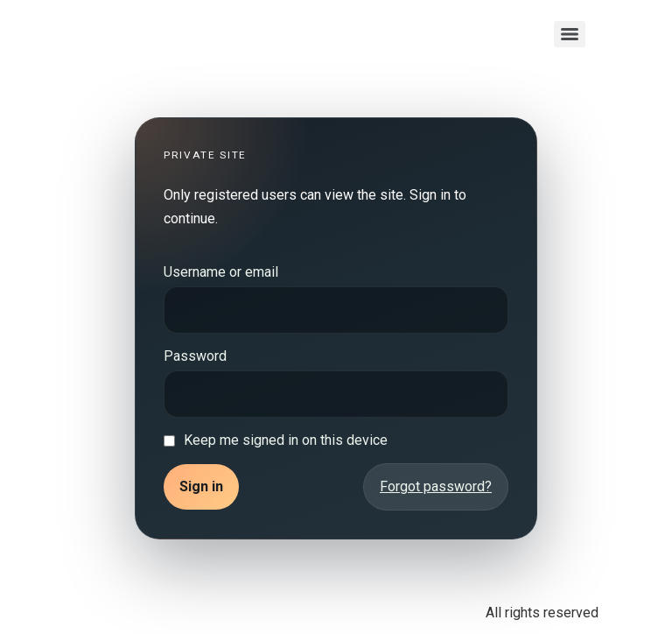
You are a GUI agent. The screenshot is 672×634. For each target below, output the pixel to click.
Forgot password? (436, 486)
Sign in (201, 486)
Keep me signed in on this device (286, 440)
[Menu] (570, 34)
